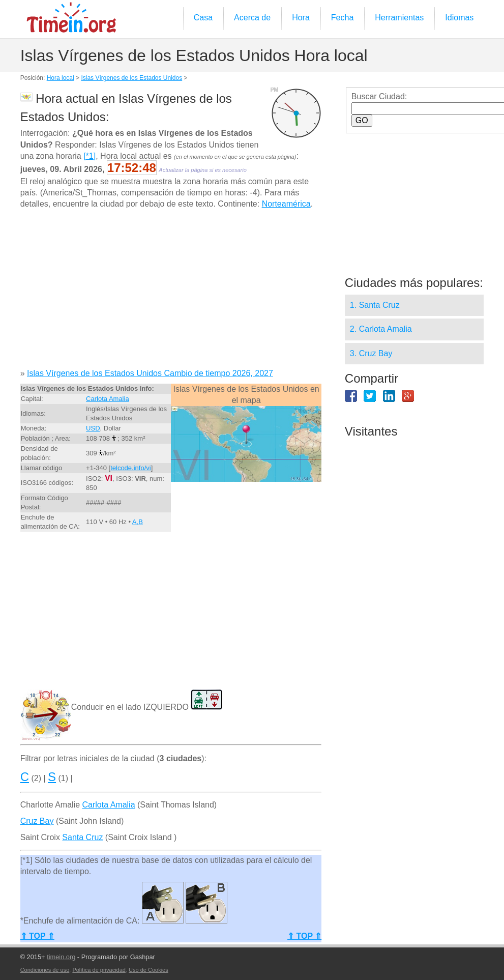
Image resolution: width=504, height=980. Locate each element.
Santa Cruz (82, 837)
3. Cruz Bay (371, 353)
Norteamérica (286, 204)
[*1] (90, 156)
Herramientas (399, 18)
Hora (301, 18)
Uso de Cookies (149, 970)
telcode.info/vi (131, 468)
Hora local (61, 78)
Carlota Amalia (108, 399)
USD (93, 428)
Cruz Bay (37, 821)
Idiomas (459, 18)
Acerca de (252, 18)
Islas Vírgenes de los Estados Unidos (131, 78)
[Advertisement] (168, 293)
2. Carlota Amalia (381, 329)
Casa (203, 18)
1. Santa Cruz (375, 305)
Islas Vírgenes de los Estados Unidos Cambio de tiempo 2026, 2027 (150, 373)
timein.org (61, 957)
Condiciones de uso (45, 970)
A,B (138, 522)
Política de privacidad (99, 970)
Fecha (342, 18)
